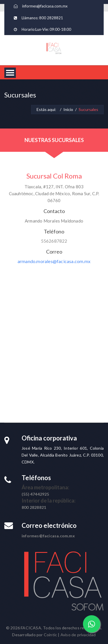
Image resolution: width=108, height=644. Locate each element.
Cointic (50, 635)
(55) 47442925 (35, 494)
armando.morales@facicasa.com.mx (54, 261)
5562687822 (54, 241)
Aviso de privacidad (78, 635)
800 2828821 (51, 18)
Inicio (68, 109)
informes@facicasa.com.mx (45, 6)
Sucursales (88, 109)
